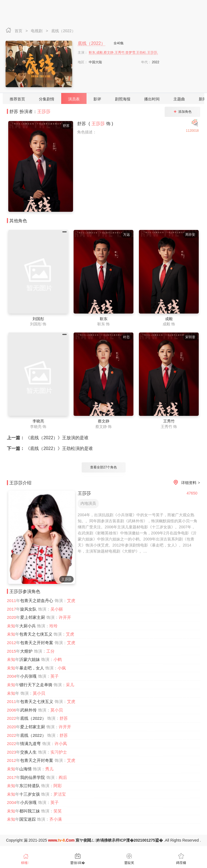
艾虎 (71, 601)
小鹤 (58, 659)
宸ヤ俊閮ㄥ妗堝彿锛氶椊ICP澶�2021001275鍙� (119, 840)
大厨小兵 (28, 626)
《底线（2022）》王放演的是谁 (48, 438)
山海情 (25, 769)
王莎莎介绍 (20, 483)
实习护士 (59, 752)
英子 (55, 676)
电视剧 (37, 31)
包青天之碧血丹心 (37, 601)
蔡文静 (104, 421)
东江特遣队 (30, 786)
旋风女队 (28, 609)
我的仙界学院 (33, 777)
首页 (19, 31)
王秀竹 (169, 421)
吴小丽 (57, 609)
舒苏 (64, 718)
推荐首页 (17, 99)
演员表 (74, 99)
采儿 (70, 685)
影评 (97, 99)
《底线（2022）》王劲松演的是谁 (50, 448)
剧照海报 (123, 99)
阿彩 (58, 786)
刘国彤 (38, 319)
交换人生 (28, 752)
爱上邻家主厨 (33, 617)
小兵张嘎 (28, 676)
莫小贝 (39, 693)
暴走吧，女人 (32, 668)
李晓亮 (38, 421)
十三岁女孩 (30, 794)
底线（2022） (63, 31)
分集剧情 (47, 99)
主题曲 (179, 99)
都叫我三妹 (30, 811)
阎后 (63, 777)
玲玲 (53, 626)
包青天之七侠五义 (36, 634)
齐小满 (56, 819)
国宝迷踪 (28, 819)
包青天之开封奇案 (37, 643)
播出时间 (152, 99)
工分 (50, 651)
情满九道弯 (30, 744)
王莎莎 (44, 112)
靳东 (104, 319)
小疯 (62, 668)
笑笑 (58, 811)
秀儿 (49, 769)
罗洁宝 (60, 794)
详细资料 (186, 483)
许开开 (65, 617)
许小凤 (61, 744)
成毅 (169, 319)
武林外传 (28, 710)
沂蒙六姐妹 (30, 659)
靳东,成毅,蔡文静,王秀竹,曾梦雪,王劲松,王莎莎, (123, 53)
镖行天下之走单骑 (36, 685)
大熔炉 (26, 651)
